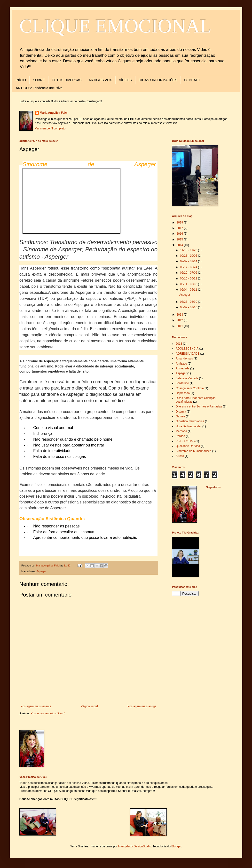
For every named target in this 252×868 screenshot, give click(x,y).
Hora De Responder (189, 426)
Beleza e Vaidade (187, 378)
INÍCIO (21, 80)
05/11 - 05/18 (189, 284)
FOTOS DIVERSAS (67, 80)
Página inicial (89, 706)
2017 (180, 228)
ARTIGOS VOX (100, 80)
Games (180, 416)
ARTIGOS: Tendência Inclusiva (39, 88)
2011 (180, 326)
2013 (180, 315)
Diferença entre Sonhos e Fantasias (199, 406)
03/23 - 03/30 (189, 302)
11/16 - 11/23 (189, 250)
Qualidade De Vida (188, 446)
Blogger (176, 846)
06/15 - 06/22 (189, 279)
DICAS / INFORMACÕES (158, 80)
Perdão (180, 436)
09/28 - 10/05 (189, 256)
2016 (180, 234)
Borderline (182, 383)
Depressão (183, 393)
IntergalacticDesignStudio (134, 846)
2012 (180, 320)
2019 (180, 223)
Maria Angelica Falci (54, 113)
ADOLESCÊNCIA (187, 349)
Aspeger (41, 571)
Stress (180, 456)
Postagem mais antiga (142, 706)
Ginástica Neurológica (190, 421)
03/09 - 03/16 (189, 307)
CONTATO (192, 80)
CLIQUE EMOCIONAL (115, 26)
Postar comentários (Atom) (48, 713)
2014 (180, 245)
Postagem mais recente (36, 706)
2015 (180, 239)
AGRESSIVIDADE (188, 354)
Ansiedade (183, 368)
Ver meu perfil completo (50, 128)
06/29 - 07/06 (189, 273)
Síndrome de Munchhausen (193, 451)
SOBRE (39, 80)
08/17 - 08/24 (189, 267)
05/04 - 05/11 (189, 290)
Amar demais (184, 358)
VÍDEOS (125, 80)
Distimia (181, 412)
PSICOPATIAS (185, 441)
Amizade (181, 364)
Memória (181, 431)
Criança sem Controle (190, 388)
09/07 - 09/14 (189, 261)
